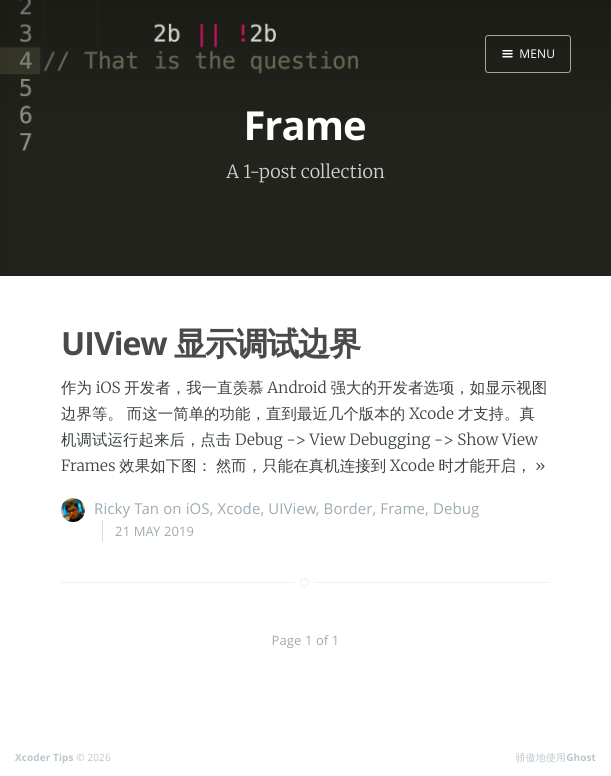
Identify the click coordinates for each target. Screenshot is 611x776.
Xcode (238, 509)
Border (348, 509)
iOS (198, 509)
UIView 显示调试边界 (210, 343)
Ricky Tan (126, 509)
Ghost (581, 757)
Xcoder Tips (44, 757)
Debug (456, 509)
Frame (402, 509)
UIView (292, 509)
